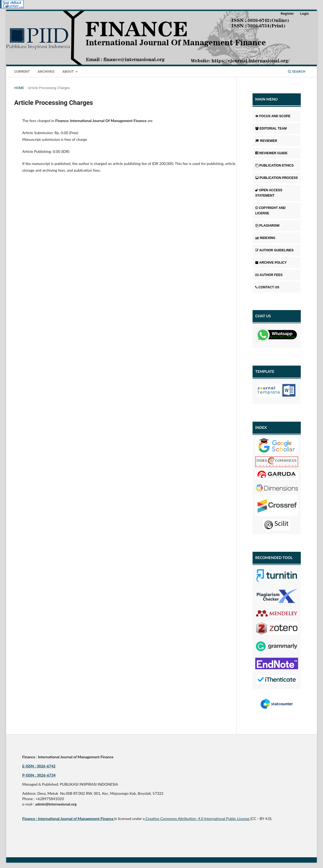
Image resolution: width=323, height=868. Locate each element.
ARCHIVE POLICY (271, 263)
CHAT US (263, 316)
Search (297, 71)
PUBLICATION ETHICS (274, 165)
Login (304, 14)
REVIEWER (266, 141)
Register (287, 14)
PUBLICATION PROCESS (277, 178)
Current (22, 71)
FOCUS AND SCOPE (273, 116)
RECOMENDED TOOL (274, 558)
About (69, 71)
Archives (46, 71)
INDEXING (265, 238)
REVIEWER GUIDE (271, 153)
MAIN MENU (266, 99)
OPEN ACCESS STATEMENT (269, 193)
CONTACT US (267, 287)
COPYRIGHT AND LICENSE (270, 211)
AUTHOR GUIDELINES (274, 250)
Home (19, 88)
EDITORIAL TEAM (271, 128)
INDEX (261, 427)
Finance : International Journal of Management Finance (68, 819)
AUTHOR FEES (269, 275)
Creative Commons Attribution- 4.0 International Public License (198, 819)
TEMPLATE (265, 371)
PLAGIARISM (267, 226)
